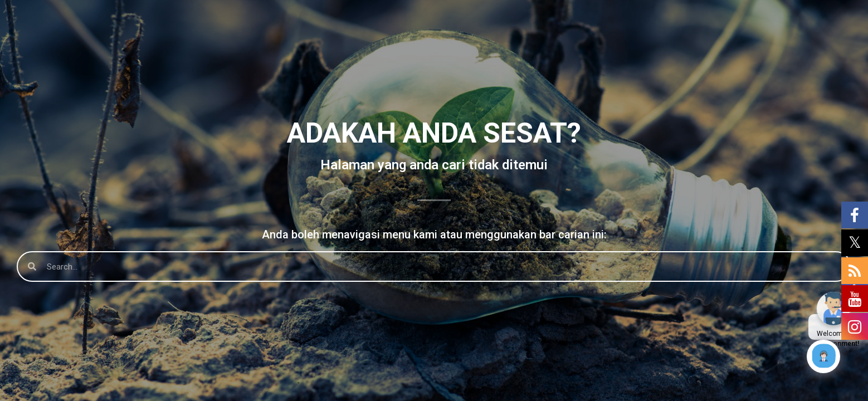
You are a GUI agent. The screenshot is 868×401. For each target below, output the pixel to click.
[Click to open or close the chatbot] (823, 356)
